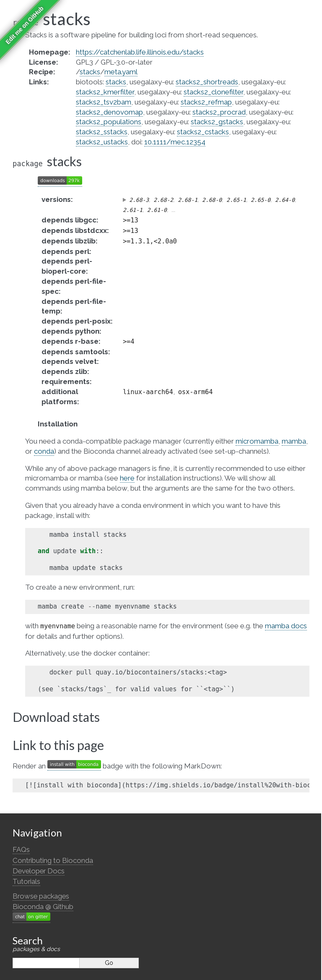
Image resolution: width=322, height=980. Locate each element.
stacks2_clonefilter (213, 92)
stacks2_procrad (219, 112)
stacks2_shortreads (207, 82)
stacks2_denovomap (109, 112)
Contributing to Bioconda (53, 860)
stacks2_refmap (206, 102)
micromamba (257, 441)
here (127, 478)
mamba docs (286, 626)
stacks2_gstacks (217, 122)
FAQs (21, 849)
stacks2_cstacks (203, 132)
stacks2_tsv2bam (104, 102)
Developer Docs (39, 871)
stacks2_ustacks (102, 142)
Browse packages (41, 896)
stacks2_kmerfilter (105, 92)
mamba (294, 441)
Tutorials (26, 881)
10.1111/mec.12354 (175, 142)
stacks (90, 72)
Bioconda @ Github (43, 907)
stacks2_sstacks (102, 132)
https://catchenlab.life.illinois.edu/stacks (140, 52)
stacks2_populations (109, 122)
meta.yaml (121, 72)
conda (44, 451)
